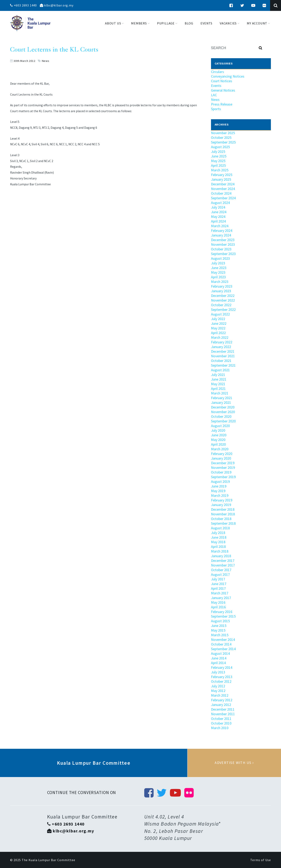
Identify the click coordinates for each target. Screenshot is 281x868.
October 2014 (221, 644)
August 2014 (220, 653)
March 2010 (220, 728)
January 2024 (221, 235)
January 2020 (221, 458)
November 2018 (223, 514)
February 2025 (222, 175)
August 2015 (220, 621)
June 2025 (219, 156)
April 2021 (218, 389)
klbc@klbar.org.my (57, 5)
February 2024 (222, 230)
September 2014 (223, 649)
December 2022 (223, 296)
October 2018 (221, 519)
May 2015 (218, 630)
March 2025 (220, 170)
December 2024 (223, 184)
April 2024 (218, 221)
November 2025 (223, 133)
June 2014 (219, 658)
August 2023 (220, 258)
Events (216, 86)
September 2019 (223, 477)
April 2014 (218, 663)
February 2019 (222, 500)
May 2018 (218, 542)
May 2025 (218, 161)
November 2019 (223, 468)
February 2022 (222, 342)
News (46, 61)
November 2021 (223, 356)
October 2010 (221, 723)
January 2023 (221, 291)
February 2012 (222, 700)
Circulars (217, 72)
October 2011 (221, 719)
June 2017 (219, 584)
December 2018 (223, 509)
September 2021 (223, 365)
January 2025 (221, 179)
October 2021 (221, 361)
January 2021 (221, 402)
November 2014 (223, 640)
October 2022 (221, 305)
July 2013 (218, 672)
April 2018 (218, 547)
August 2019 (220, 481)
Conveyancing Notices (228, 76)
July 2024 (218, 207)
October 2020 (221, 416)
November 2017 (223, 565)
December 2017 (223, 561)
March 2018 (220, 551)
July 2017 (218, 579)
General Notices (223, 90)
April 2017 (218, 588)
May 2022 (218, 328)
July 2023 (218, 263)
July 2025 (218, 151)
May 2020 (218, 440)
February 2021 (222, 398)
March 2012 (220, 695)
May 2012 (218, 691)
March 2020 (220, 449)
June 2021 (219, 379)
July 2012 (218, 686)
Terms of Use (261, 860)
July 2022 (218, 319)
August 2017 (220, 574)
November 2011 (223, 714)
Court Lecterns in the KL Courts (54, 50)
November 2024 (223, 189)
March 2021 (220, 393)
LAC (214, 95)
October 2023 (221, 249)
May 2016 (218, 602)
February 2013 (222, 677)
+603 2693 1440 (23, 5)
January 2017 (221, 598)
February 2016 (222, 612)
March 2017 (220, 593)
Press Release (222, 104)
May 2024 (218, 217)
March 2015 (220, 635)
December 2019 (223, 463)
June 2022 (219, 323)
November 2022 (223, 300)
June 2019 (219, 486)
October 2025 (221, 138)
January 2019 (221, 505)
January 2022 (221, 347)
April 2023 (218, 277)
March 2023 (220, 282)
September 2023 (223, 254)
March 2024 (220, 226)
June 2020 (219, 435)
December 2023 (223, 240)
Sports (216, 109)
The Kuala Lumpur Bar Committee (48, 860)
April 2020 (218, 444)
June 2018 (219, 537)
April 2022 (218, 333)
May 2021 (218, 384)
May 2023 (218, 272)
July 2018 (218, 533)
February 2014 (222, 667)
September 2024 (223, 198)
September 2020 (223, 421)
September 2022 (223, 310)
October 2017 (221, 570)
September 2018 (223, 523)
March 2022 (220, 337)
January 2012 (221, 705)
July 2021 (218, 375)
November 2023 (223, 244)
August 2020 (220, 426)
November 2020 (223, 412)
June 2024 (219, 212)
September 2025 (223, 142)
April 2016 (218, 607)
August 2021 (220, 370)
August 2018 (220, 528)
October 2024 (221, 193)
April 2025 (218, 165)
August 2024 (220, 203)
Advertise (234, 763)
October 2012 (221, 681)
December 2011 (223, 709)
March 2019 (220, 495)
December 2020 (223, 407)
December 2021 (223, 351)
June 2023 (219, 268)
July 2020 (218, 430)
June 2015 (219, 626)
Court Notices (222, 81)
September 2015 (223, 616)
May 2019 (218, 491)
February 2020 (222, 454)
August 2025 (220, 147)
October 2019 (221, 472)
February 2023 (222, 286)
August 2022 (220, 314)
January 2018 (221, 556)
